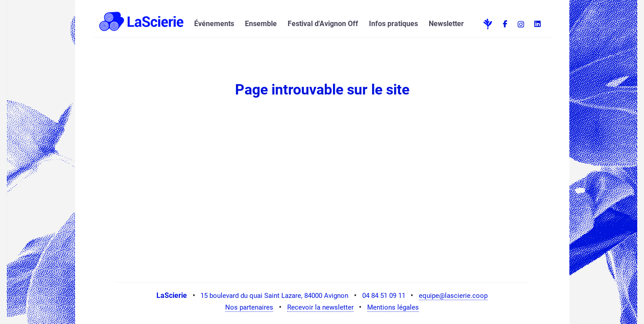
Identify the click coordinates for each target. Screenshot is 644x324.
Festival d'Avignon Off (323, 24)
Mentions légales (393, 307)
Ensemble (261, 24)
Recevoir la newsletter (320, 307)
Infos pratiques (393, 24)
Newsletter (446, 24)
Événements (214, 24)
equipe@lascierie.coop (453, 296)
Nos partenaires (249, 307)
